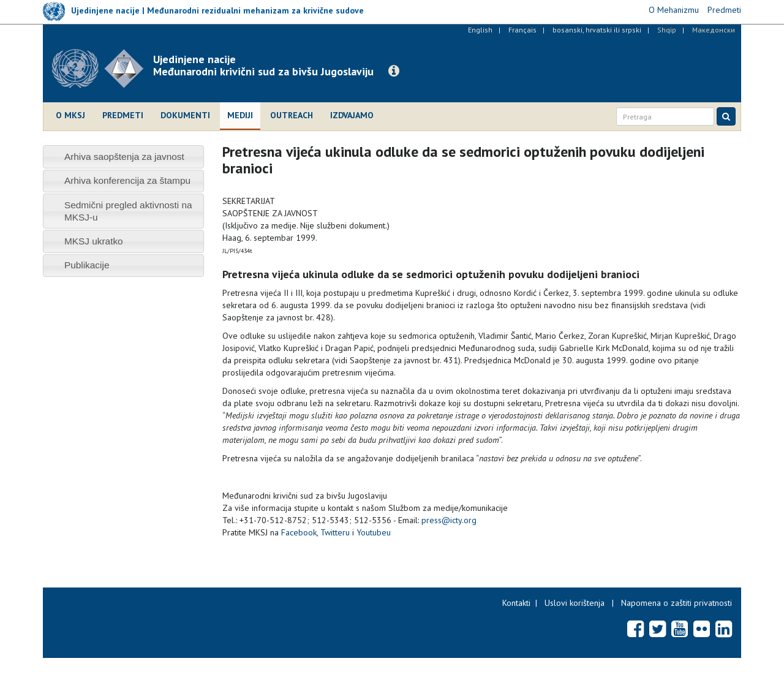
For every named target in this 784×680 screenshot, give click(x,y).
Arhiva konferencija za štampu (127, 180)
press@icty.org (449, 520)
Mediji (240, 115)
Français (522, 30)
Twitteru (335, 532)
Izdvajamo (352, 115)
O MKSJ (70, 115)
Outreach (292, 115)
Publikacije (87, 265)
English (480, 30)
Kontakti (516, 603)
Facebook (299, 532)
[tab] (123, 157)
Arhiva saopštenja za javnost (124, 157)
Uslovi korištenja (575, 603)
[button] (394, 71)
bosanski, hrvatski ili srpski (597, 30)
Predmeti (123, 115)
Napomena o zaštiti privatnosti (677, 603)
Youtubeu (374, 532)
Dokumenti (185, 115)
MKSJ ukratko (94, 241)
